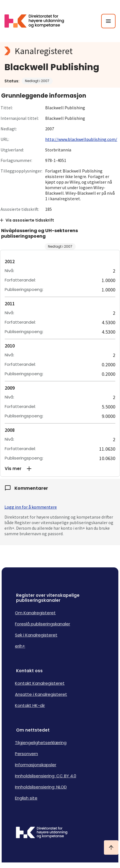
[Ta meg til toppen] (111, 847)
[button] (60, 469)
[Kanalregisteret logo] (60, 51)
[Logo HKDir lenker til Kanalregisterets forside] (38, 21)
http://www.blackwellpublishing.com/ (81, 139)
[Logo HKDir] (60, 833)
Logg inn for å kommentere (31, 507)
